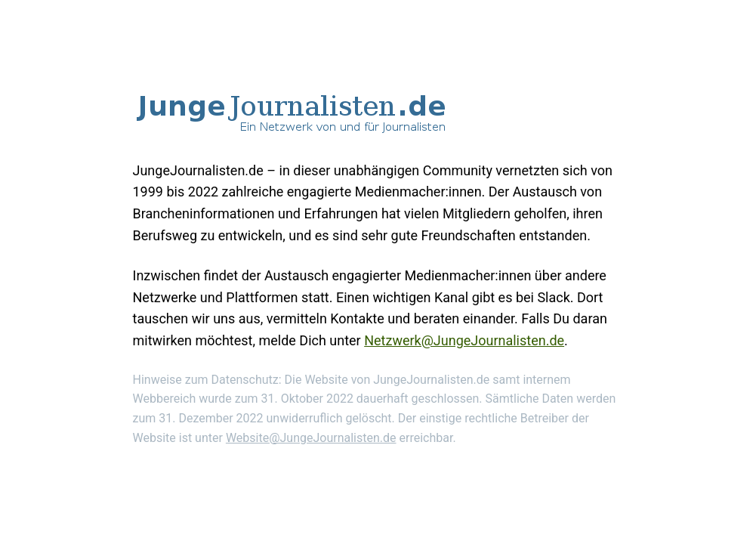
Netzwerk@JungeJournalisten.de (464, 340)
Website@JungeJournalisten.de (311, 438)
